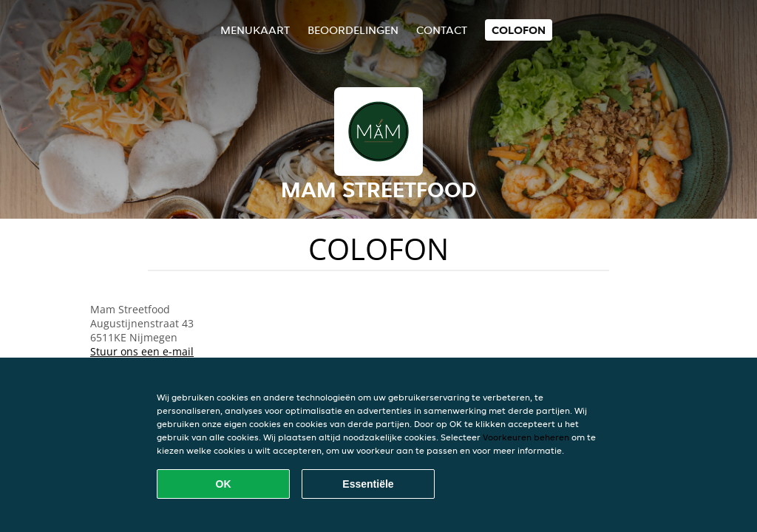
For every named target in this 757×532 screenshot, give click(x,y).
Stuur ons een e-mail (142, 351)
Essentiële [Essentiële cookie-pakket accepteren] (368, 484)
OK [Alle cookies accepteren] (224, 484)
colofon (519, 30)
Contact (442, 30)
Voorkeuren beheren (526, 437)
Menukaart (255, 30)
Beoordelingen (353, 30)
